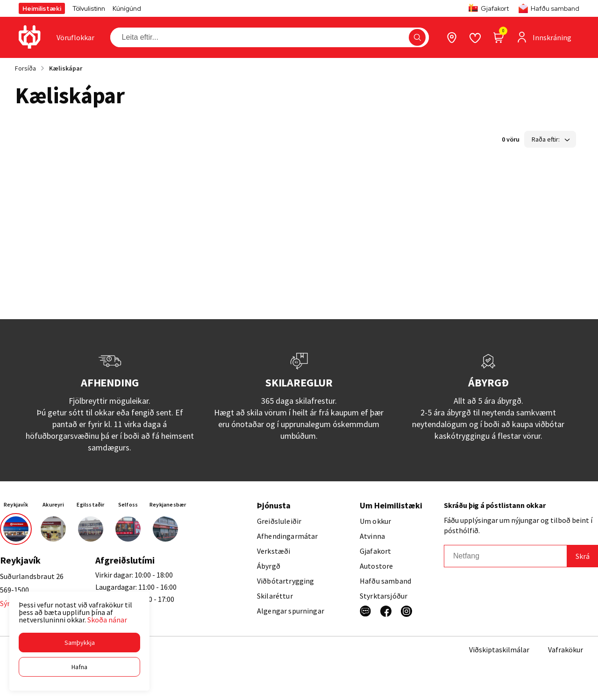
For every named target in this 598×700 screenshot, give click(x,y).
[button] (79, 643)
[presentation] (75, 37)
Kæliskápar (66, 68)
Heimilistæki (42, 8)
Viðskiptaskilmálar (499, 650)
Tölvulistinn (89, 8)
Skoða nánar (107, 620)
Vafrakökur (566, 650)
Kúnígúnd (127, 8)
